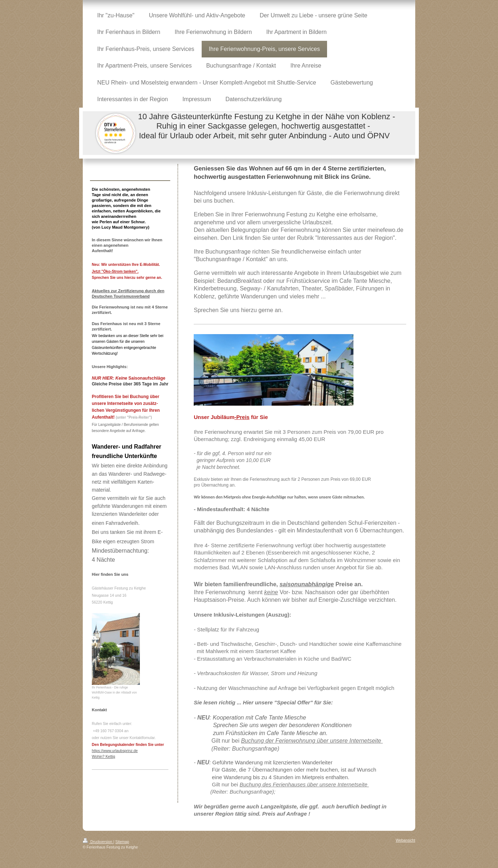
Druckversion (98, 842)
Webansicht (405, 840)
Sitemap (122, 842)
